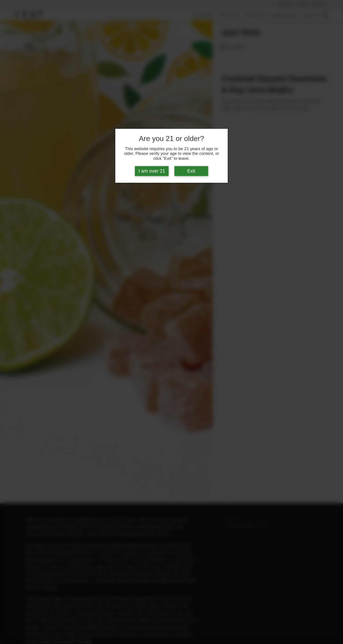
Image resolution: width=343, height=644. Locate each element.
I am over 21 (152, 171)
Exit (191, 171)
